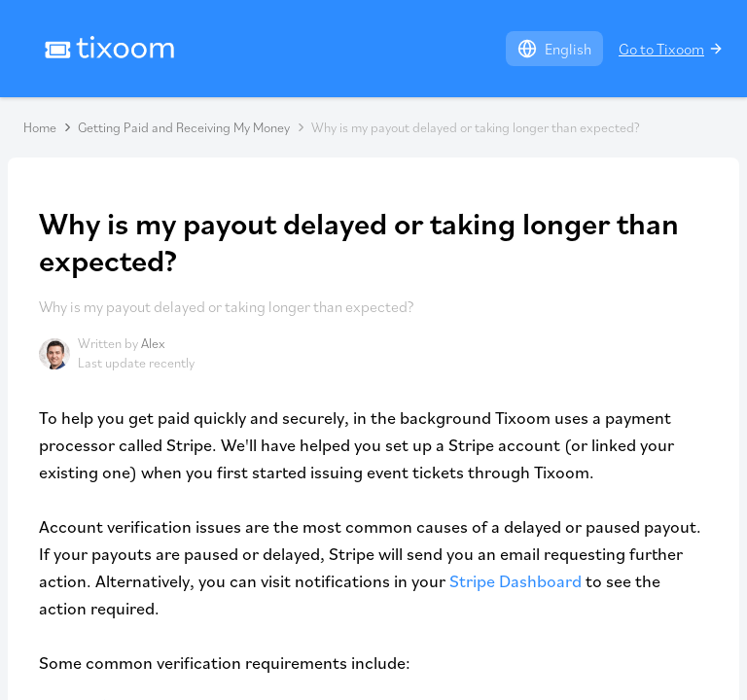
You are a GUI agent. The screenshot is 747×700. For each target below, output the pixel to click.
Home (40, 127)
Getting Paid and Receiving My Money (184, 127)
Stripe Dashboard (516, 581)
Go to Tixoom (671, 49)
